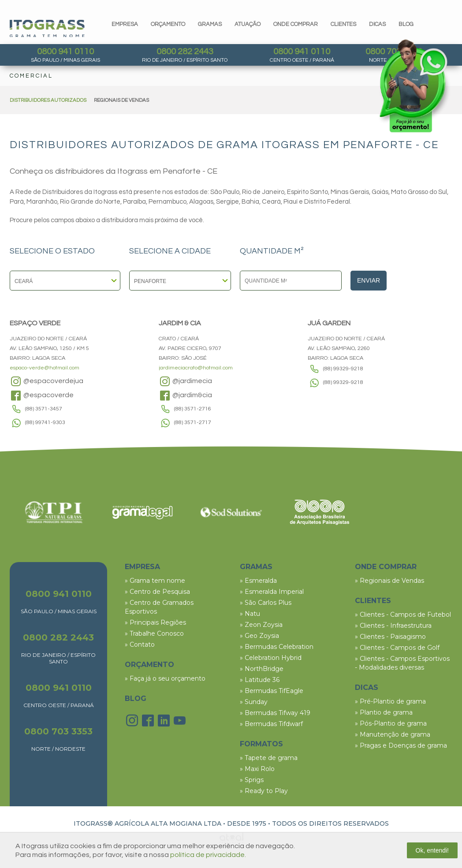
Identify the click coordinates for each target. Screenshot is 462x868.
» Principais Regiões (155, 622)
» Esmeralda (258, 581)
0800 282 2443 (185, 52)
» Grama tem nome (155, 581)
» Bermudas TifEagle (272, 691)
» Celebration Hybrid (271, 658)
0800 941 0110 (65, 52)
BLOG (136, 698)
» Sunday (254, 702)
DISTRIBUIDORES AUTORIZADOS (48, 100)
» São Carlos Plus (266, 603)
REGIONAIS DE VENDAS (121, 100)
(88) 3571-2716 (193, 409)
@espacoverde (42, 395)
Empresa (125, 24)
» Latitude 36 (260, 680)
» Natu (250, 614)
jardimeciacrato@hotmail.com (196, 368)
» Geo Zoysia (259, 636)
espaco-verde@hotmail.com (45, 368)
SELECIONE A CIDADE (170, 251)
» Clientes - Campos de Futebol (403, 615)
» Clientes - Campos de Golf (397, 648)
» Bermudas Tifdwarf (271, 724)
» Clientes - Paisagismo (390, 637)
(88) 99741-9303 (45, 423)
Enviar (369, 280)
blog (406, 24)
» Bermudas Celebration (277, 647)
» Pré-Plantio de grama (390, 701)
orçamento (168, 24)
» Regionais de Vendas (389, 581)
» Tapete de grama (269, 758)
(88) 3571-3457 (44, 409)
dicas (377, 24)
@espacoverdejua (47, 381)
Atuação (248, 24)
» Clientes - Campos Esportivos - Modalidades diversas (402, 663)
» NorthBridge (262, 669)
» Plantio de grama (384, 712)
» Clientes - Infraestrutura (393, 626)
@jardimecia (185, 381)
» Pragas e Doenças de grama (401, 745)
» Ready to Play (264, 791)
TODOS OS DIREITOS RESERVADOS (330, 823)
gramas (210, 24)
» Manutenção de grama (393, 734)
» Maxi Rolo (257, 769)
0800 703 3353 (58, 731)
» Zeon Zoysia (261, 625)
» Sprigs (252, 780)
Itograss (47, 28)
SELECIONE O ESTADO (52, 251)
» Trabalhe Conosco (154, 633)
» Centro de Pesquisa (157, 592)
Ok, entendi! (432, 850)
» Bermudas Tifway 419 (275, 713)
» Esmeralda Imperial (272, 592)
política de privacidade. (208, 855)
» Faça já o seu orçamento (165, 678)
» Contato (140, 644)
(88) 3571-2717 (193, 423)
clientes (343, 24)
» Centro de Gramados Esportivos (159, 607)
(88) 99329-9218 (343, 369)
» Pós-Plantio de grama (391, 723)
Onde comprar (296, 24)
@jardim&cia (185, 395)
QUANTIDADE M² (272, 251)
